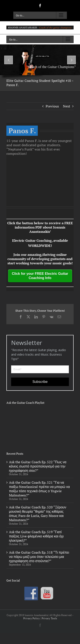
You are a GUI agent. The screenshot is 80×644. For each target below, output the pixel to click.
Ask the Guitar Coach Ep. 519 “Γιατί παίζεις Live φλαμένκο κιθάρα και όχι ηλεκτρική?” (36, 536)
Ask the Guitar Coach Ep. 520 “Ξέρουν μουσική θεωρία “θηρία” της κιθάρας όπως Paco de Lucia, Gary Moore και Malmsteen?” (38, 514)
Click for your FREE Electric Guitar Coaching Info (40, 276)
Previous (52, 106)
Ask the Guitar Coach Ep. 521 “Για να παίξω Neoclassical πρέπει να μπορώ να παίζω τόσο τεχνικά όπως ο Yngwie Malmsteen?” (39, 489)
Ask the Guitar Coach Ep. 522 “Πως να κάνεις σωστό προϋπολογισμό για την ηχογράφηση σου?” (38, 466)
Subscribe (40, 382)
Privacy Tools (49, 618)
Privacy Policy (31, 618)
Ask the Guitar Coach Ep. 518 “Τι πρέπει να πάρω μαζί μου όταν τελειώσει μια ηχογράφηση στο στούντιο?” (39, 557)
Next (67, 106)
